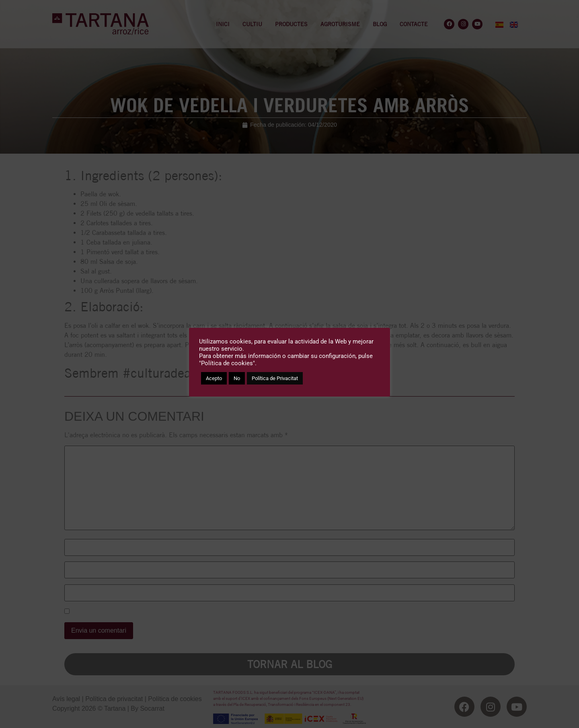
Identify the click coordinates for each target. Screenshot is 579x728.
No (237, 378)
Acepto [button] (214, 378)
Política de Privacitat (275, 378)
